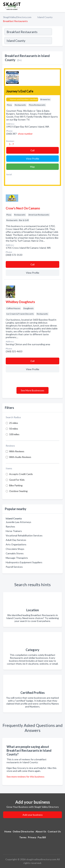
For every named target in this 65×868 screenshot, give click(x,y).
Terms (23, 837)
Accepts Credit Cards (21, 474)
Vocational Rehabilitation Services (24, 535)
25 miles (14, 423)
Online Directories (23, 831)
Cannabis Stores (15, 553)
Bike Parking (16, 485)
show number (25, 134)
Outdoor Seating (18, 491)
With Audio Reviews (20, 457)
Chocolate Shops (15, 549)
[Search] (57, 41)
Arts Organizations (16, 544)
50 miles (14, 429)
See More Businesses (32, 390)
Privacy (32, 837)
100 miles (14, 434)
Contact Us (54, 831)
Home (8, 831)
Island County (45, 17)
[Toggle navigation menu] (60, 6)
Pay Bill (42, 837)
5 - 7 (11, 144)
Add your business (33, 815)
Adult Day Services (16, 540)
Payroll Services (14, 567)
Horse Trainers (14, 531)
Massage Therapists (17, 558)
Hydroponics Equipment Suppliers (24, 562)
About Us (41, 831)
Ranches (10, 526)
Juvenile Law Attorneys (18, 522)
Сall (32, 150)
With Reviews (17, 451)
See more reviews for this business (25, 777)
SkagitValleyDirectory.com (17, 17)
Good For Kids (17, 480)
